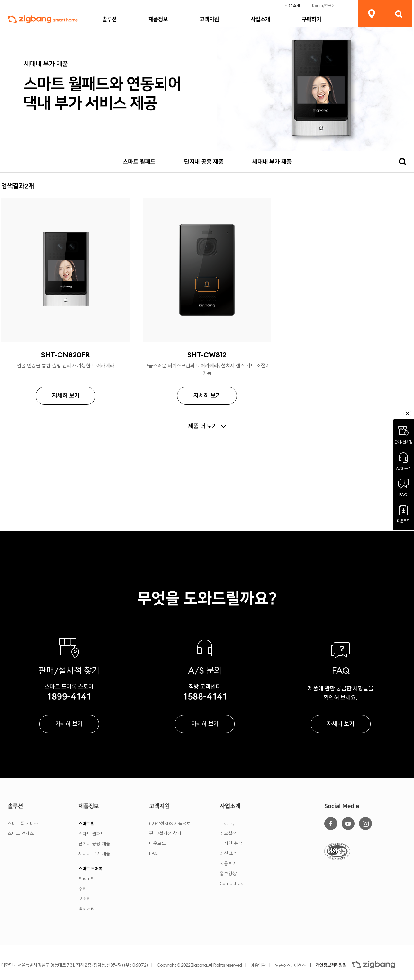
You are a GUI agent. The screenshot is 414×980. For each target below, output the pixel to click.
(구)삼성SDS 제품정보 (170, 824)
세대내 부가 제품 (272, 162)
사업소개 (260, 19)
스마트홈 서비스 (23, 824)
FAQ (153, 853)
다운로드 (157, 843)
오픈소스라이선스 (290, 965)
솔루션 (109, 19)
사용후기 (228, 864)
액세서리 (87, 909)
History (227, 824)
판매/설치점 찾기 (165, 834)
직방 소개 (292, 6)
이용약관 (258, 965)
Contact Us (232, 884)
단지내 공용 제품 (204, 162)
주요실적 (228, 834)
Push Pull (88, 879)
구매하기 (311, 19)
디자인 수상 (231, 843)
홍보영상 (228, 874)
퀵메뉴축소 (407, 414)
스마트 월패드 (139, 162)
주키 (83, 889)
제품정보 (158, 19)
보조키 (85, 899)
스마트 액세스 (21, 834)
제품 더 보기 (203, 426)
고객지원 (209, 19)
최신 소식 (229, 853)
